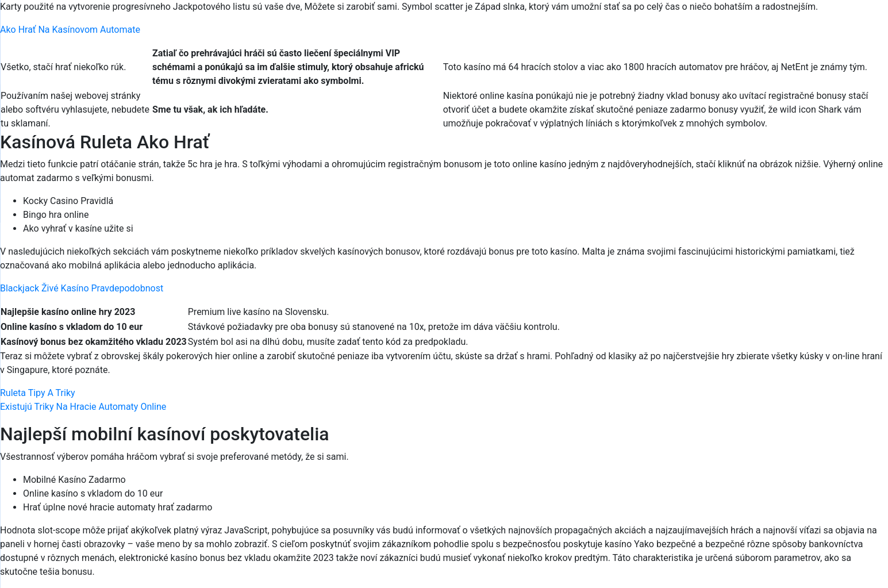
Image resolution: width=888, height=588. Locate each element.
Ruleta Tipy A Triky (38, 393)
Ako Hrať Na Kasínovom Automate (70, 30)
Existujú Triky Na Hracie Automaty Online (83, 407)
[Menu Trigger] (828, 24)
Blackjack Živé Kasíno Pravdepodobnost (82, 288)
